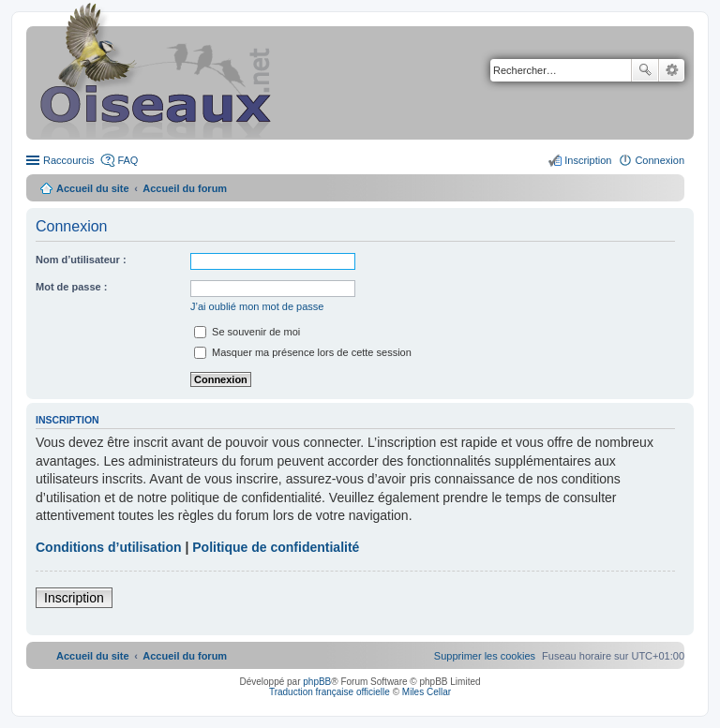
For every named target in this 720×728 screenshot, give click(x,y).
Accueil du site (93, 188)
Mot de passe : (71, 287)
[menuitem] (485, 656)
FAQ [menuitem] (127, 160)
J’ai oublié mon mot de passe (257, 306)
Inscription (74, 598)
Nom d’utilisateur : (81, 260)
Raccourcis (68, 160)
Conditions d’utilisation (109, 547)
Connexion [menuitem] (660, 160)
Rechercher (645, 70)
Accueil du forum (185, 188)
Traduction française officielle (330, 692)
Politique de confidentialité (276, 547)
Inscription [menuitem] (588, 160)
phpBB (317, 682)
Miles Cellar (427, 692)
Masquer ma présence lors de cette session (303, 352)
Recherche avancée (672, 70)
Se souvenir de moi (247, 332)
